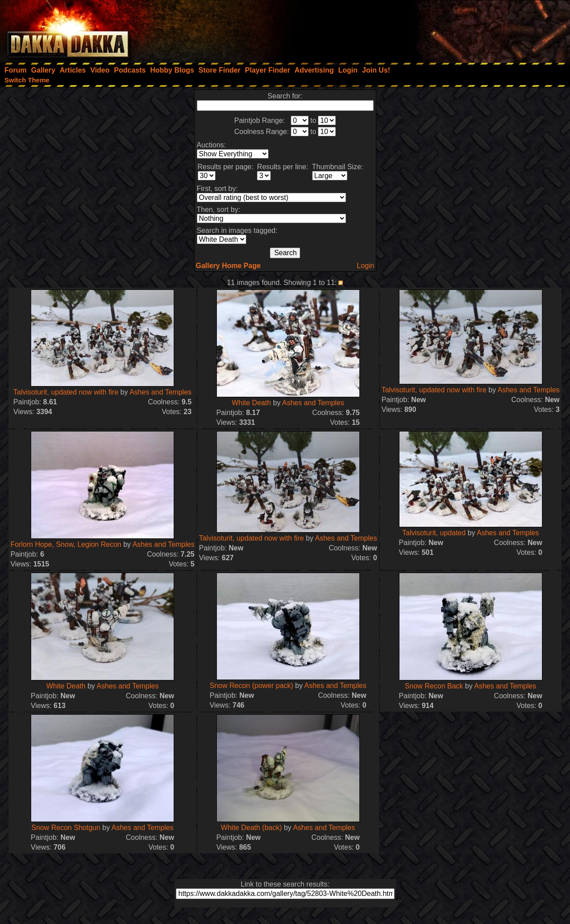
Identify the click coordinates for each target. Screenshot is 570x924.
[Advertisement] (450, 29)
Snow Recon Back (434, 686)
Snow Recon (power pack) (252, 686)
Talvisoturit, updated (434, 533)
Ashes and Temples (161, 392)
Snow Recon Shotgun (66, 828)
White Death (252, 403)
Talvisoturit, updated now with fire (66, 392)
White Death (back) (251, 828)
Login (365, 266)
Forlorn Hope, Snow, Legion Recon (66, 544)
